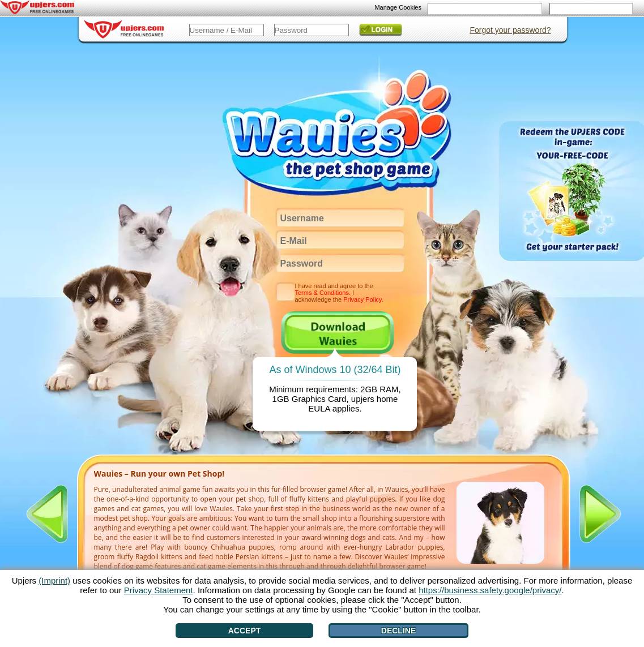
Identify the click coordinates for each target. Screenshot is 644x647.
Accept (245, 631)
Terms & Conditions (322, 293)
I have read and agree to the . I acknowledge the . (339, 293)
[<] (47, 514)
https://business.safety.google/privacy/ (490, 590)
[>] (600, 514)
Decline (398, 631)
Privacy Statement (159, 590)
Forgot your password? (510, 30)
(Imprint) (54, 580)
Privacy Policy (362, 299)
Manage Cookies (398, 7)
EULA (319, 408)
